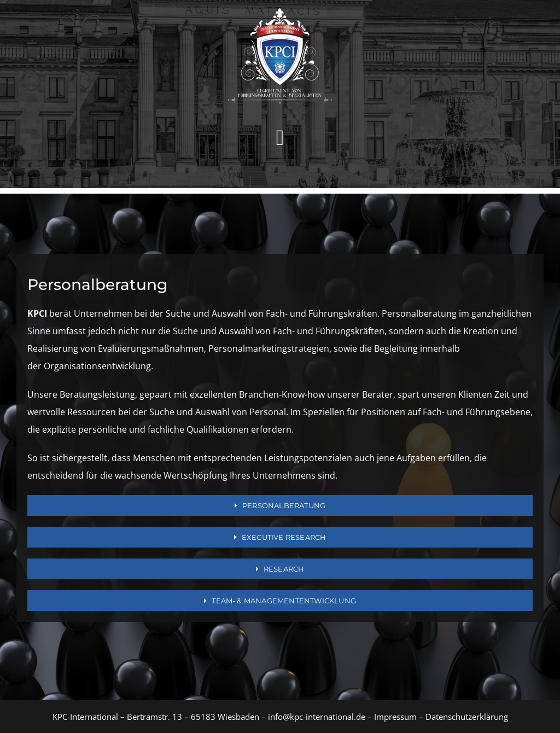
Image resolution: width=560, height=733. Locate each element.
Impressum (394, 717)
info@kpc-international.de (317, 717)
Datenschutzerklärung (467, 717)
